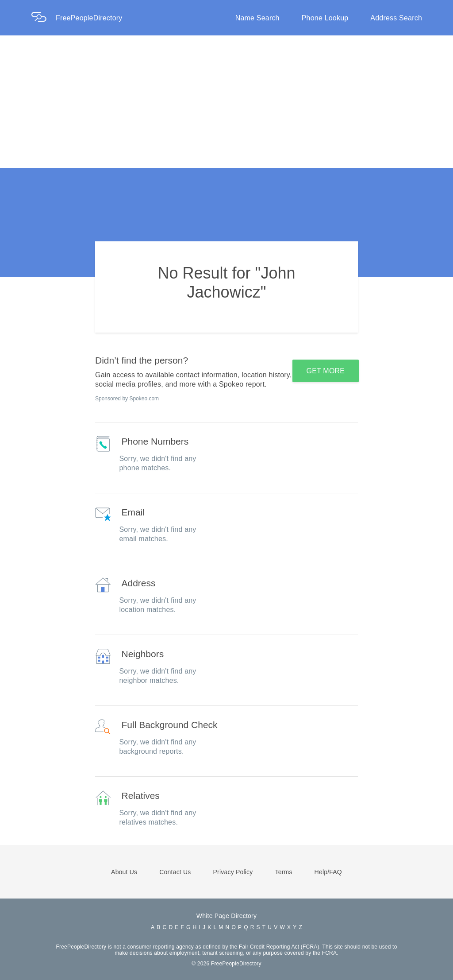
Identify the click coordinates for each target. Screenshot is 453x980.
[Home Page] (43, 18)
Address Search (396, 18)
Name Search (257, 18)
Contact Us (175, 872)
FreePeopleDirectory (89, 18)
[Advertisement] (226, 102)
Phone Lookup (325, 18)
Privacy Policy (233, 872)
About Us (124, 872)
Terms (283, 872)
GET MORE (326, 371)
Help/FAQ (328, 872)
